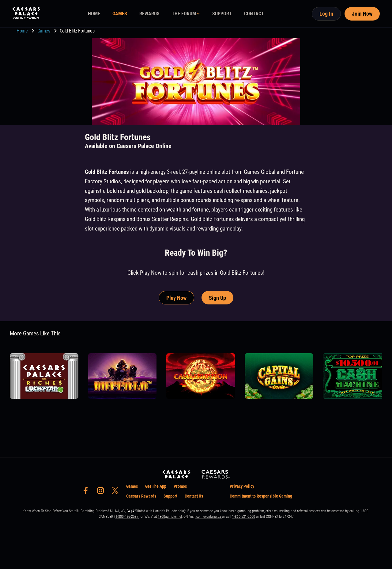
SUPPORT (222, 14)
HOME (94, 14)
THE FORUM (184, 14)
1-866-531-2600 (244, 517)
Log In (326, 14)
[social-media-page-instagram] (102, 492)
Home (23, 31)
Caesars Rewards (141, 496)
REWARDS (149, 14)
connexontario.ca (209, 517)
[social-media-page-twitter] (117, 492)
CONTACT (254, 14)
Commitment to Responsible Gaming (261, 496)
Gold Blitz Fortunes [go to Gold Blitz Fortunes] (77, 31)
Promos (180, 486)
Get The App (156, 486)
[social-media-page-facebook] (88, 492)
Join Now (362, 14)
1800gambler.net (170, 517)
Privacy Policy (242, 486)
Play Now (176, 298)
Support (170, 496)
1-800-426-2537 (127, 517)
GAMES (120, 14)
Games (44, 31)
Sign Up (217, 298)
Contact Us (194, 496)
